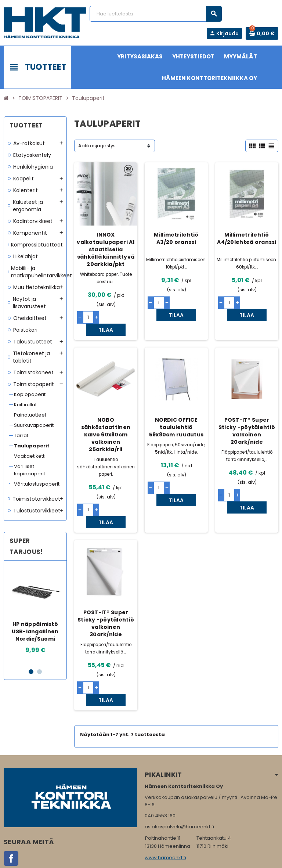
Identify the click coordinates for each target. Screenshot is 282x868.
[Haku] (156, 14)
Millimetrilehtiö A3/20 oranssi (176, 238)
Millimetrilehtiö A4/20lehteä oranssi (247, 238)
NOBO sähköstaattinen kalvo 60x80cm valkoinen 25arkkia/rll (106, 422)
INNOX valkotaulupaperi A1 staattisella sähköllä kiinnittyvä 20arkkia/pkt (106, 249)
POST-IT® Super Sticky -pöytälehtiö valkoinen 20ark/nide (247, 419)
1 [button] (31, 672)
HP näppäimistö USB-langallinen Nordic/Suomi (35, 631)
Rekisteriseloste (121, 859)
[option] (35, 614)
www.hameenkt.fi (165, 821)
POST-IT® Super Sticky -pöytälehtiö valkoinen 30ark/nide (106, 599)
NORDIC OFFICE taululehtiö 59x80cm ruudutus (176, 415)
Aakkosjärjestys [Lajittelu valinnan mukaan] (97, 146)
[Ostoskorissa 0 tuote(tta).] (262, 33)
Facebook (11, 822)
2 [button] (39, 672)
